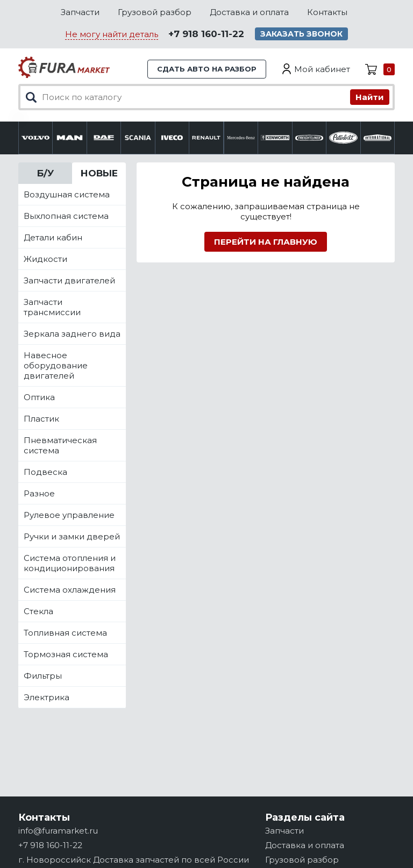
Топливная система (65, 633)
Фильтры (43, 676)
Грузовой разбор (155, 12)
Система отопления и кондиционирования (70, 563)
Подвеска (45, 472)
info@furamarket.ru (58, 831)
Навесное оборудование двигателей (56, 365)
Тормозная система (66, 654)
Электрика (47, 697)
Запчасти (80, 12)
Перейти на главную (266, 242)
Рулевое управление (69, 515)
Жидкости (45, 259)
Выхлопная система (66, 216)
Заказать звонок (301, 34)
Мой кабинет (322, 69)
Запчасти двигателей (69, 280)
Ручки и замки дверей (72, 536)
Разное (39, 493)
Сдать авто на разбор (207, 69)
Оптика (39, 397)
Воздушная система (67, 194)
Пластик (41, 419)
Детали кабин (53, 237)
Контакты (327, 12)
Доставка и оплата (249, 12)
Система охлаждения (70, 590)
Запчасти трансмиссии (52, 307)
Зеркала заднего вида (72, 334)
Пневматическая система (60, 445)
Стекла (38, 611)
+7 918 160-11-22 (206, 34)
